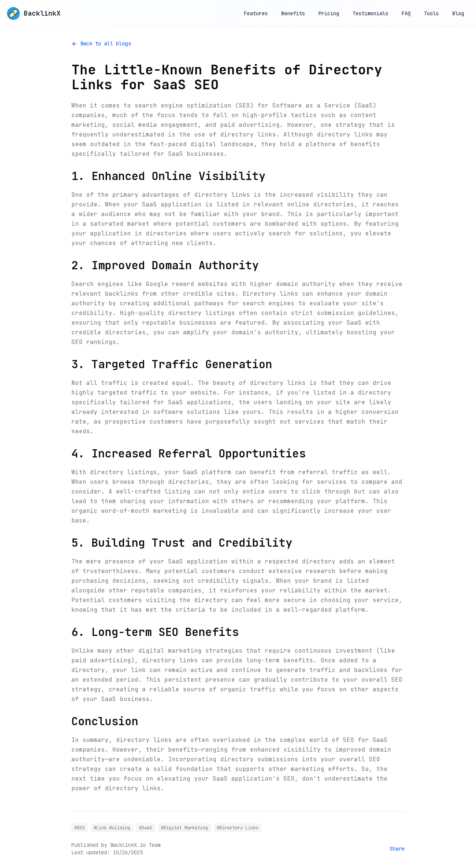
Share (397, 849)
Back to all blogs (101, 44)
